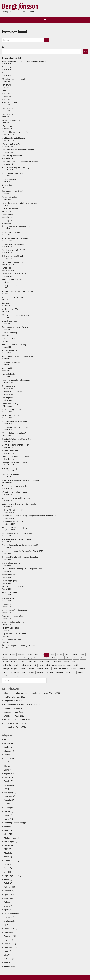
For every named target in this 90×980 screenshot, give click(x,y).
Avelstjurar (6, 303)
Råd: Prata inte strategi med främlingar (18, 150)
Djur (53, 654)
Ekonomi (59, 654)
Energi (67, 654)
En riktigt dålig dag (9, 469)
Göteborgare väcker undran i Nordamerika (19, 504)
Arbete (7, 740)
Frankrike (8, 800)
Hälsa (54, 658)
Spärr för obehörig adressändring (15, 168)
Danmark (8, 758)
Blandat (7, 751)
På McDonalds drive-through (14, 79)
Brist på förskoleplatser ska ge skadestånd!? (20, 545)
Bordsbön (6, 91)
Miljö (73, 661)
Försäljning (9, 793)
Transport (8, 936)
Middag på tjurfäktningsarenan (15, 610)
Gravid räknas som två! (11, 563)
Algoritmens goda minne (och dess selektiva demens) (24, 61)
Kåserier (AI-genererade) (14, 823)
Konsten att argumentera (12, 410)
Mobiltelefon (9, 853)
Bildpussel (6, 73)
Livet (6, 834)
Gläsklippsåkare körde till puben (15, 286)
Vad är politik (7, 368)
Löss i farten (7, 604)
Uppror (68, 672)
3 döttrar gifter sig (9, 386)
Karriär (83, 658)
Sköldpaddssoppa (9, 593)
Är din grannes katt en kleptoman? (16, 227)
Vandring (81, 672)
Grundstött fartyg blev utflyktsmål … (17, 439)
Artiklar (7, 743)
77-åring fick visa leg (10, 474)
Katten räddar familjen (11, 233)
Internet (69, 658)
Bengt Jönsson (20, 6)
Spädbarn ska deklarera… (12, 640)
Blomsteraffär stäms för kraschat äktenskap (20, 557)
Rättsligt (8, 887)
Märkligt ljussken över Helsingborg (16, 498)
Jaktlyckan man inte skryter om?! (15, 327)
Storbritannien (64, 669)
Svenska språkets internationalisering (17, 356)
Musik (7, 857)
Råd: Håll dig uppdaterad (12, 156)
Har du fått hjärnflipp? (11, 120)
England (74, 654)
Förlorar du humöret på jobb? (14, 433)
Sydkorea (82, 669)
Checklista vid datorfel (11, 362)
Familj (7, 781)
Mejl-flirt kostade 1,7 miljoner (14, 634)
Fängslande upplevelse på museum (16, 315)
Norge (7, 868)
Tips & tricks (9, 929)
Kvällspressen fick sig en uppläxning (17, 533)
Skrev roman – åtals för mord (14, 587)
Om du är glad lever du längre (14, 274)
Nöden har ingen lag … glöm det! (15, 238)
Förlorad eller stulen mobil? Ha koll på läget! (20, 203)
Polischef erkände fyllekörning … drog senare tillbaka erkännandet (29, 516)
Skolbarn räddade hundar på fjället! (16, 528)
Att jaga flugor (8, 185)
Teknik (7, 925)
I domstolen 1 (7, 114)
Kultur (7, 830)
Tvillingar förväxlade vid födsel (14, 463)
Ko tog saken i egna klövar (13, 297)
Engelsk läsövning (9, 321)
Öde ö (7, 872)
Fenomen (8, 785)
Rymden (7, 895)
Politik (76, 665)
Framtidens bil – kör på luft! (13, 250)
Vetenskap (8, 966)
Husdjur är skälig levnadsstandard (16, 380)
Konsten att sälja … (10, 197)
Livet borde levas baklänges (13, 138)
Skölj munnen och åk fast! (13, 256)
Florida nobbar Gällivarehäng (14, 345)
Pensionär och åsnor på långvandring (17, 291)
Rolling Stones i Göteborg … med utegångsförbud (22, 569)
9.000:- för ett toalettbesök (13, 280)
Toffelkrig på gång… (10, 581)
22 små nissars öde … (11, 451)
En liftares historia (9, 103)
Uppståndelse (7, 215)
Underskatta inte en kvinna (13, 622)
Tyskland (8, 940)
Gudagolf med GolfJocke (12, 392)
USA (74, 672)
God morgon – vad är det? (13, 191)
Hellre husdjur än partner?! (13, 262)
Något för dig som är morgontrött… (16, 492)
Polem (69, 665)
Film (6, 789)
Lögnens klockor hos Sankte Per (15, 132)
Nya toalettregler (9, 374)
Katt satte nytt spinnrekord (13, 173)
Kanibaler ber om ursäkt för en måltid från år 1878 (22, 551)
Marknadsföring (11, 838)
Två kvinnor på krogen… (12, 404)
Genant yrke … (8, 221)
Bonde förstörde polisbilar (12, 575)
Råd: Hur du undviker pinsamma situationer (20, 162)
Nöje (6, 864)
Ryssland (8, 898)
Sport (55, 669)
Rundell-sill (6, 268)
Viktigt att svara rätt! (10, 209)
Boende (7, 755)
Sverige (74, 669)
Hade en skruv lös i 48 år (12, 415)
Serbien (7, 906)
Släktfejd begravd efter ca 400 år (15, 445)
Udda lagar (49, 672)
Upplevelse (59, 672)
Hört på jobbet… (8, 398)
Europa (82, 654)
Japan (76, 658)
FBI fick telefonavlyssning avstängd (16, 427)
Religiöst (8, 891)
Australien (8, 747)
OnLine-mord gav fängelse (13, 244)
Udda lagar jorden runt (11, 179)
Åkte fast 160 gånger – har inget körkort (18, 646)
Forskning (8, 796)
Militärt (67, 661)
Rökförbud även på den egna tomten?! (18, 539)
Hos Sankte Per (8, 598)
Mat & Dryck (57, 661)
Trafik (6, 932)
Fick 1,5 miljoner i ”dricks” (12, 510)
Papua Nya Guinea (58, 665)
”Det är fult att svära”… (11, 144)
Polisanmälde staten (10, 628)
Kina (6, 827)
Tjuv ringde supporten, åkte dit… (15, 486)
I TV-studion (7, 126)
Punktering (6, 67)
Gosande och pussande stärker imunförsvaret (21, 480)
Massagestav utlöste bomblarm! (15, 421)
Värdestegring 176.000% (12, 309)
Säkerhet (8, 902)
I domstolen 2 (7, 108)
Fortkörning (7, 85)
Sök (85, 52)
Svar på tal (6, 97)
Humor (61, 658)
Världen (7, 963)
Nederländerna (10, 861)
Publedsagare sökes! (10, 339)
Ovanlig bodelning (9, 333)
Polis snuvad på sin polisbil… (14, 522)
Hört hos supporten (10, 350)
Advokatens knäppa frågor (13, 616)
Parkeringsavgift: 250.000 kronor (15, 457)
